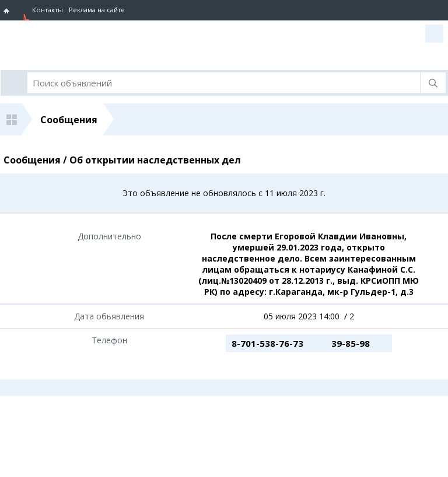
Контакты (48, 10)
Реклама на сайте (97, 10)
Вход (434, 34)
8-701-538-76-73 (267, 343)
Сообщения (69, 120)
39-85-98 (351, 343)
